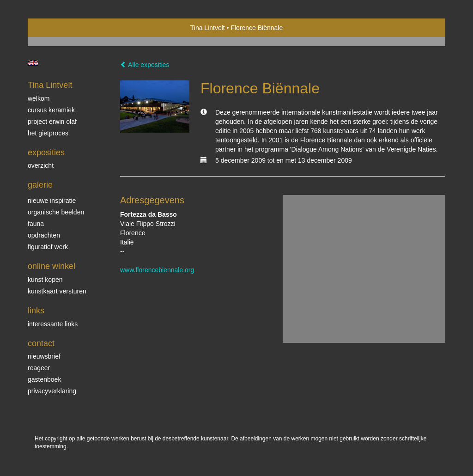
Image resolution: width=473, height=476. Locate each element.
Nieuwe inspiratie (52, 201)
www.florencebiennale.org (157, 270)
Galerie (40, 185)
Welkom (39, 98)
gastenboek (44, 379)
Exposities (46, 153)
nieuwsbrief (44, 356)
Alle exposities (145, 65)
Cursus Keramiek (51, 110)
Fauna (36, 224)
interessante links (53, 324)
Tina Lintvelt (208, 28)
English (33, 63)
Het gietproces (48, 133)
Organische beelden (56, 212)
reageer (39, 368)
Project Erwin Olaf (52, 122)
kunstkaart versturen (57, 291)
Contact (41, 343)
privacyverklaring (52, 391)
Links (36, 311)
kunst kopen (45, 280)
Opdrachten (44, 235)
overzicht (41, 165)
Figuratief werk (48, 247)
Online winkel (52, 266)
